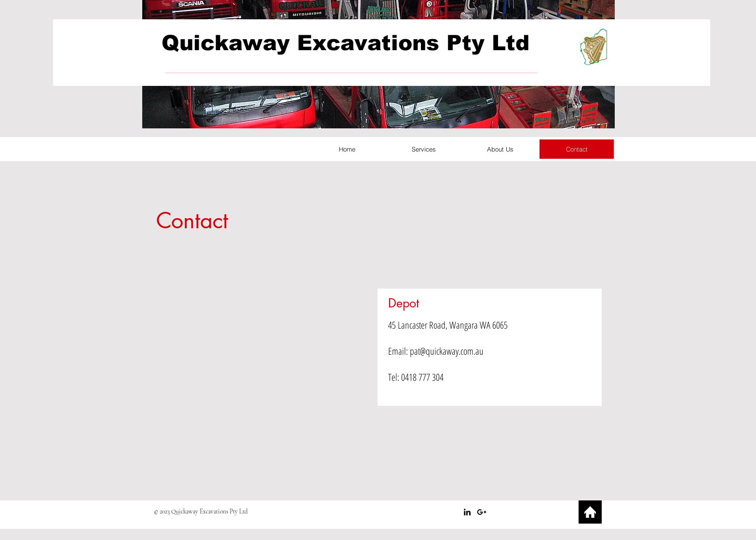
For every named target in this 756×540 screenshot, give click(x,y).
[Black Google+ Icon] (482, 512)
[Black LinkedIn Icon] (467, 512)
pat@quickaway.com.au (447, 351)
